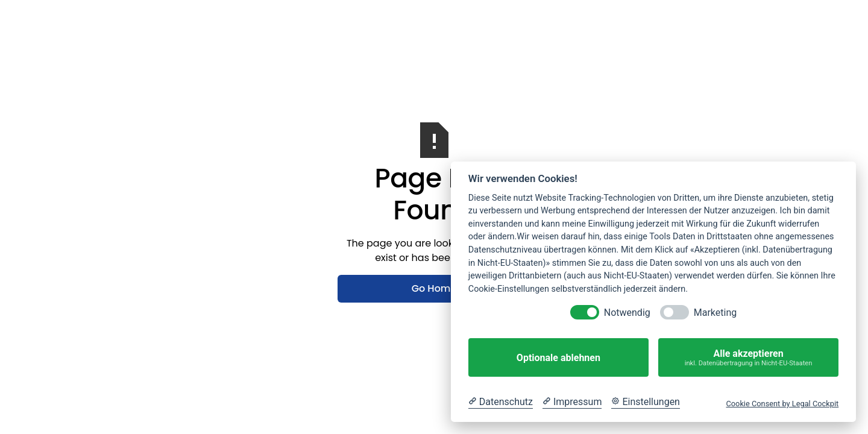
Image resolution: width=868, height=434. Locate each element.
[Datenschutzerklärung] (501, 402)
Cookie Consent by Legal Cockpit (782, 404)
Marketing (715, 313)
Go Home (434, 288)
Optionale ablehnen (558, 358)
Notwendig (627, 313)
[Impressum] (572, 402)
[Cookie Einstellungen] (646, 402)
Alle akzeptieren (748, 358)
